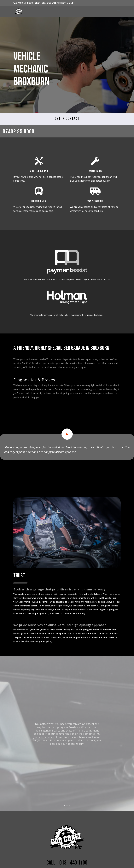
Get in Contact (67, 119)
